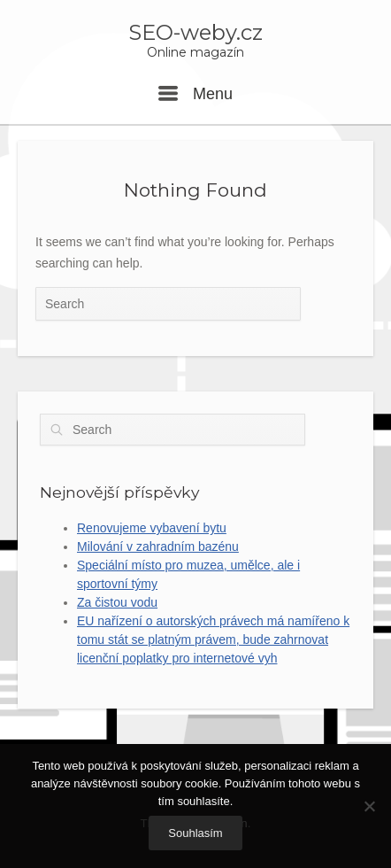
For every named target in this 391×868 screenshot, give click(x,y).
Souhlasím (195, 833)
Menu (195, 94)
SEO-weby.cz (195, 33)
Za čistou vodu (117, 602)
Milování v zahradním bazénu (158, 546)
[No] (369, 806)
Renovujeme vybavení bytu (152, 528)
